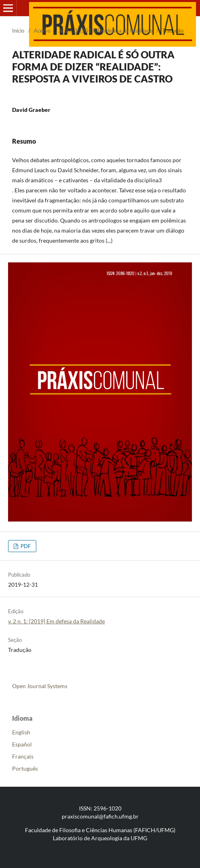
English (21, 732)
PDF (25, 546)
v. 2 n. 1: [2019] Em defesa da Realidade (106, 31)
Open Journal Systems (40, 686)
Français (23, 756)
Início (18, 31)
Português (25, 768)
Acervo (42, 31)
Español (22, 744)
